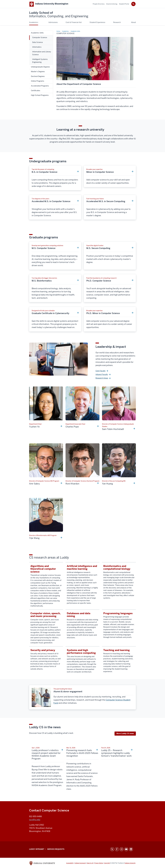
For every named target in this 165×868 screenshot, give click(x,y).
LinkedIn (131, 850)
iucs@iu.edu (35, 820)
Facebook (117, 850)
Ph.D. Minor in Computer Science (103, 314)
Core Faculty (101, 371)
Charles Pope (72, 427)
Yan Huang (107, 484)
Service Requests (56, 850)
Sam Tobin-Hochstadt (113, 430)
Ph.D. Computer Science (99, 281)
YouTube (126, 850)
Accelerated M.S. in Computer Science (51, 202)
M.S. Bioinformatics (42, 281)
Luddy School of (59, 15)
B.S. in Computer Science (45, 172)
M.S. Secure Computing (98, 249)
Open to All (90, 864)
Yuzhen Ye (34, 427)
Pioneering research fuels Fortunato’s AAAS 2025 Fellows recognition (82, 754)
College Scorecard (80, 864)
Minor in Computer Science (100, 172)
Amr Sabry (34, 484)
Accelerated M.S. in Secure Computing (106, 202)
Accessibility (70, 864)
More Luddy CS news (125, 734)
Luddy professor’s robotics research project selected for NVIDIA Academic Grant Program (46, 755)
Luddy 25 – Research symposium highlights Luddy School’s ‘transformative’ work (116, 754)
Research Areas (102, 379)
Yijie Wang (34, 539)
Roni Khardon (72, 484)
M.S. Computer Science (44, 249)
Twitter (112, 850)
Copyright (107, 864)
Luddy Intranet (37, 850)
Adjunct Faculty (102, 375)
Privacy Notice (99, 864)
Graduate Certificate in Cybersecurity (50, 314)
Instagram (122, 850)
